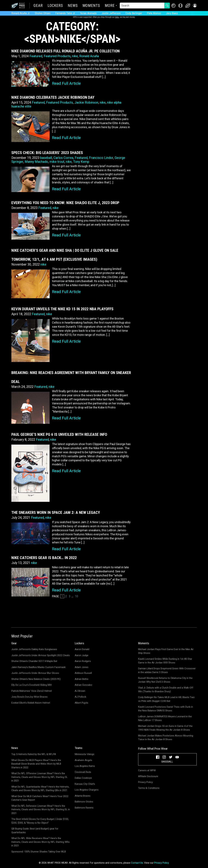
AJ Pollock (80, 697)
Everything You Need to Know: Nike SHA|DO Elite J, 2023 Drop (65, 203)
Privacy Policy (145, 782)
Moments (91, 6)
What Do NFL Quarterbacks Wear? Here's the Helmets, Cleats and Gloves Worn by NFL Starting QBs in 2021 (40, 789)
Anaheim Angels (83, 760)
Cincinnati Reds (83, 772)
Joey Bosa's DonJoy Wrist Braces (29, 697)
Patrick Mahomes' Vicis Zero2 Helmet (32, 691)
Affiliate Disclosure (148, 776)
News (73, 6)
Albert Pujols (81, 703)
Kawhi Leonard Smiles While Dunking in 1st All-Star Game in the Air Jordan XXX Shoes (165, 661)
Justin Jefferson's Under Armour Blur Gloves (35, 673)
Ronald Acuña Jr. (21, 13)
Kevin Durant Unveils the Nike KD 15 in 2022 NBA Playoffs (62, 309)
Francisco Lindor (101, 158)
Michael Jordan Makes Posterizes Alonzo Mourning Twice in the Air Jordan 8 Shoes (166, 738)
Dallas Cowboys (83, 778)
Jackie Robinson (86, 102)
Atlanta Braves (83, 796)
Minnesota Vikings (84, 754)
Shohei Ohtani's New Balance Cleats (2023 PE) (36, 679)
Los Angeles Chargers (87, 790)
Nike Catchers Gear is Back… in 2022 (44, 558)
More (110, 6)
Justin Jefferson (111, 13)
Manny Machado (36, 162)
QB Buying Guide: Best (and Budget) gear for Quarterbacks (35, 831)
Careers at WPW (147, 770)
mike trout (57, 162)
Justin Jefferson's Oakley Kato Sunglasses (34, 649)
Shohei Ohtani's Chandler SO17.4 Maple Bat (34, 661)
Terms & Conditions (149, 788)
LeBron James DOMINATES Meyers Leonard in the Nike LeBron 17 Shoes (165, 718)
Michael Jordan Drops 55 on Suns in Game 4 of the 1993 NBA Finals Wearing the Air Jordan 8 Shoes (165, 728)
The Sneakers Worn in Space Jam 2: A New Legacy (56, 513)
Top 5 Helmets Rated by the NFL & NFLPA (34, 754)
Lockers (55, 6)
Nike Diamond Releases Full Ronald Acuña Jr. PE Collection (65, 51)
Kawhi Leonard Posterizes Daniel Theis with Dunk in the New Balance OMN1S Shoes (166, 709)
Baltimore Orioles (84, 802)
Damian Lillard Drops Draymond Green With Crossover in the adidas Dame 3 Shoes (167, 670)
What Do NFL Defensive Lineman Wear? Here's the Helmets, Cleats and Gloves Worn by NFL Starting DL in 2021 (41, 810)
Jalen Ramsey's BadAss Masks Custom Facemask (38, 667)
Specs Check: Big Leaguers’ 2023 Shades (47, 153)
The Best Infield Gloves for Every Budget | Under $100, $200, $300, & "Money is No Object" (40, 821)
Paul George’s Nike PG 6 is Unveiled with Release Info (59, 434)
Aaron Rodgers (83, 661)
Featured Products (57, 56)
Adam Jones (82, 667)
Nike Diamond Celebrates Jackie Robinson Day (53, 97)
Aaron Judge (82, 655)
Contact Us (137, 863)
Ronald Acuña (89, 56)
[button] (195, 6)
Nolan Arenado (88, 13)
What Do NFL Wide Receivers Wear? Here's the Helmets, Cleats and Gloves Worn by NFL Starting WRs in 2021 (40, 842)
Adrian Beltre (82, 679)
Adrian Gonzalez (84, 685)
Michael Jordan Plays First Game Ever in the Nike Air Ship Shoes (166, 651)
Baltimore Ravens (84, 808)
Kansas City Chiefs (85, 784)
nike (75, 56)
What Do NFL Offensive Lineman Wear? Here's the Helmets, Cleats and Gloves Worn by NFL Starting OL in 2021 (39, 777)
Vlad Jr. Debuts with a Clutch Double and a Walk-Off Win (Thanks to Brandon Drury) (166, 690)
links (117, 17)
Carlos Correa (63, 158)
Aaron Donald (82, 649)
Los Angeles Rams (85, 766)
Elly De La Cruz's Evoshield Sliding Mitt (32, 685)
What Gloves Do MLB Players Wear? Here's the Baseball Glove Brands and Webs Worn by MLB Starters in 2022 (36, 764)
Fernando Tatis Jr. (65, 13)
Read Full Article (66, 83)
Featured (36, 56)
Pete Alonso (154, 13)
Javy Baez (172, 13)
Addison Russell (83, 673)
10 (77, 596)
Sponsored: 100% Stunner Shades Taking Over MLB (39, 852)
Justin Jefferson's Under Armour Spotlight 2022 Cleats (41, 655)
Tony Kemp (81, 162)
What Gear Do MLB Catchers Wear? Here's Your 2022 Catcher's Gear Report (40, 798)
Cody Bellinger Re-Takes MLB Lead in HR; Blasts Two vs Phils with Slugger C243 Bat (166, 699)
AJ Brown (80, 691)
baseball (46, 158)
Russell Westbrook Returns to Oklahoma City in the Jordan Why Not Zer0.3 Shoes (165, 680)
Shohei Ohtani (43, 13)
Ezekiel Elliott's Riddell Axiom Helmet (31, 703)
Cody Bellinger (134, 13)
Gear (38, 6)
